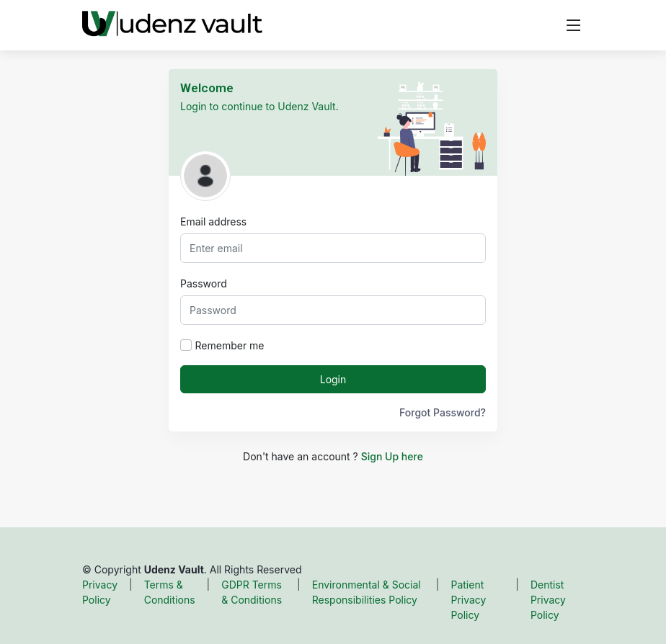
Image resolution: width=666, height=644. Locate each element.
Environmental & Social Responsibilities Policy (367, 592)
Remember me (230, 345)
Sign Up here (392, 456)
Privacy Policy (100, 592)
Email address (213, 222)
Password (204, 283)
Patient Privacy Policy (468, 600)
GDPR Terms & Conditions (252, 592)
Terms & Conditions (170, 592)
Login (333, 379)
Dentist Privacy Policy (548, 600)
